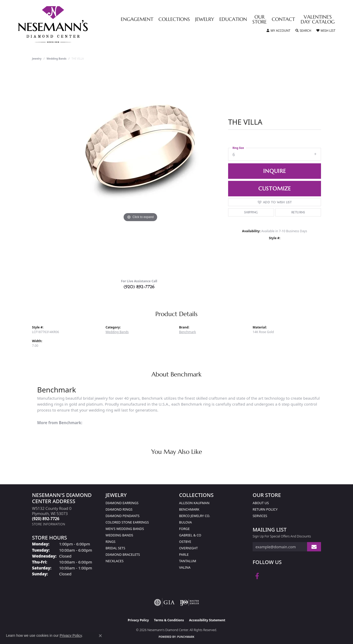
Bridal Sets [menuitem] (115, 548)
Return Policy (265, 509)
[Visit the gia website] (164, 602)
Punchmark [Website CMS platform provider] (186, 637)
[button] (278, 31)
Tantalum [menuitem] (188, 561)
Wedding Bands (57, 59)
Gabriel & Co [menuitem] (190, 535)
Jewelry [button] (205, 19)
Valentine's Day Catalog (318, 20)
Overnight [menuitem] (188, 548)
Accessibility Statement (207, 620)
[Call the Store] (46, 519)
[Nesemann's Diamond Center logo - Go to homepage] (69, 25)
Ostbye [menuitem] (185, 542)
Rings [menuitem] (110, 542)
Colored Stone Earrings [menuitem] (127, 522)
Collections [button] (174, 19)
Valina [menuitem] (185, 567)
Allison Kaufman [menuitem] (194, 503)
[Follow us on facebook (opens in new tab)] (257, 576)
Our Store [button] (259, 20)
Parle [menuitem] (184, 554)
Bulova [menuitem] (185, 522)
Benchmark (187, 332)
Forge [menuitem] (184, 529)
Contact (283, 19)
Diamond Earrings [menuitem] (122, 503)
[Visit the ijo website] (190, 602)
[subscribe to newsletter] (314, 547)
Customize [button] (275, 189)
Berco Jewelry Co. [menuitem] (195, 516)
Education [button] (233, 19)
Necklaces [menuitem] (115, 561)
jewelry (37, 59)
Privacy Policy (138, 620)
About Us (261, 503)
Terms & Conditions (169, 620)
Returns (298, 212)
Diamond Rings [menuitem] (119, 509)
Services (260, 516)
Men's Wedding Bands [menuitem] (125, 529)
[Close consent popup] (100, 636)
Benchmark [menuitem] (189, 509)
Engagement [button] (137, 19)
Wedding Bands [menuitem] (119, 535)
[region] (140, 172)
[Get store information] (49, 524)
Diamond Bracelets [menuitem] (123, 554)
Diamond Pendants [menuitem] (123, 516)
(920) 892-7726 (139, 287)
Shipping (251, 212)
